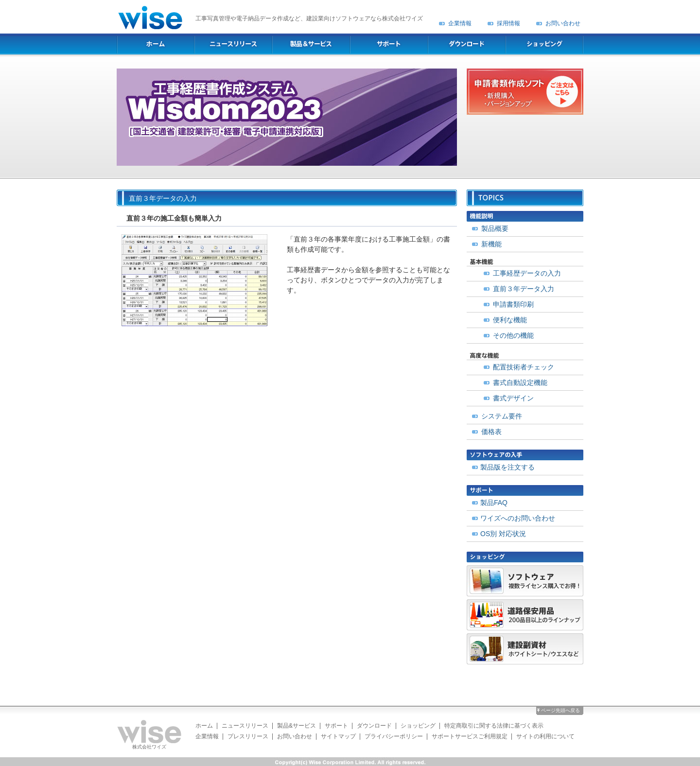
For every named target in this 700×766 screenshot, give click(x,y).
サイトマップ (338, 736)
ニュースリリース (245, 726)
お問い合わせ (563, 23)
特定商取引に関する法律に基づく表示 (494, 726)
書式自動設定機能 (520, 383)
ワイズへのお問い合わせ (518, 518)
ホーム (204, 726)
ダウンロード (374, 726)
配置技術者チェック (524, 367)
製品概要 (495, 228)
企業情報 (460, 23)
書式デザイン (513, 398)
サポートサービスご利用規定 (470, 736)
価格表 (491, 432)
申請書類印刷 (513, 304)
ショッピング (418, 726)
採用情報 (508, 23)
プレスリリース (248, 736)
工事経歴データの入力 (527, 273)
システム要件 (502, 416)
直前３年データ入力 (524, 289)
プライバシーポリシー (394, 736)
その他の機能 (513, 335)
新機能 (491, 244)
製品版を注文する (507, 467)
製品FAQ (494, 503)
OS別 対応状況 (503, 534)
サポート (336, 726)
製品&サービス (297, 726)
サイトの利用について (545, 736)
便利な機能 (510, 320)
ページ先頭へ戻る (560, 710)
